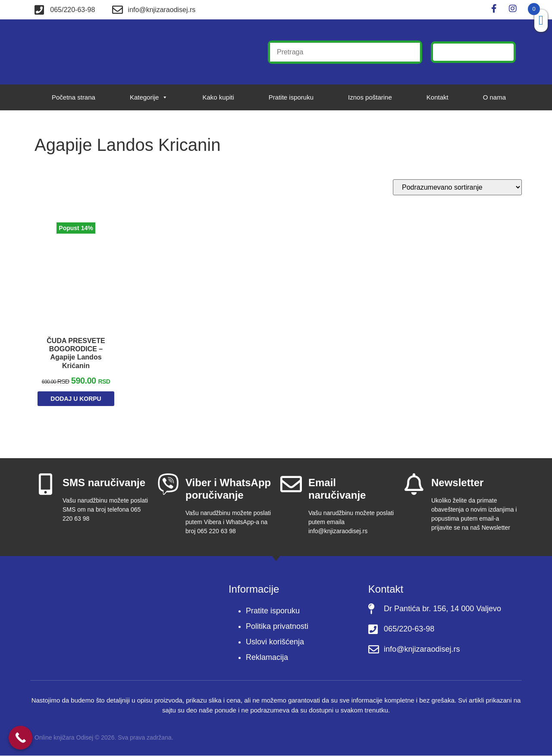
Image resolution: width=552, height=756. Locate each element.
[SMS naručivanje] (45, 485)
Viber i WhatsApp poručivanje (228, 490)
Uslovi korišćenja (275, 643)
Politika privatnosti (277, 627)
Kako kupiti (218, 97)
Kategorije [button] (149, 97)
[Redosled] (457, 187)
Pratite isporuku (291, 97)
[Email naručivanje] (291, 485)
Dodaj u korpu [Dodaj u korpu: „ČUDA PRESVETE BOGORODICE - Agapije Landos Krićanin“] (76, 400)
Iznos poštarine (370, 97)
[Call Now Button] (20, 738)
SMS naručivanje (104, 483)
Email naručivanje (337, 490)
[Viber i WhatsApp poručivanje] (168, 485)
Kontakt (438, 97)
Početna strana (74, 97)
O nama (494, 97)
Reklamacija (267, 658)
